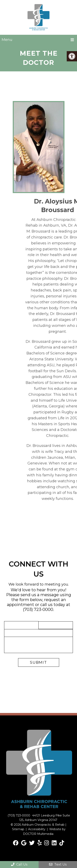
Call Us (19, 864)
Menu (7, 40)
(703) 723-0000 (38, 609)
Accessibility (37, 829)
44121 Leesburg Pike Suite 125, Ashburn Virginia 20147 (45, 818)
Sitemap (18, 829)
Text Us (58, 864)
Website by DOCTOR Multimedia (44, 831)
